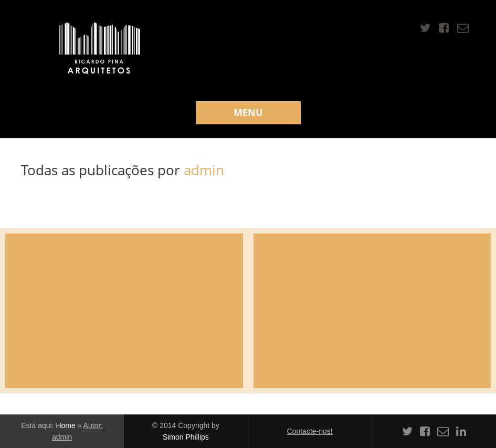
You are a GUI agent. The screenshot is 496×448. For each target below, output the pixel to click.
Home (65, 425)
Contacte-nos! (310, 431)
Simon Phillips (186, 437)
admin (204, 170)
